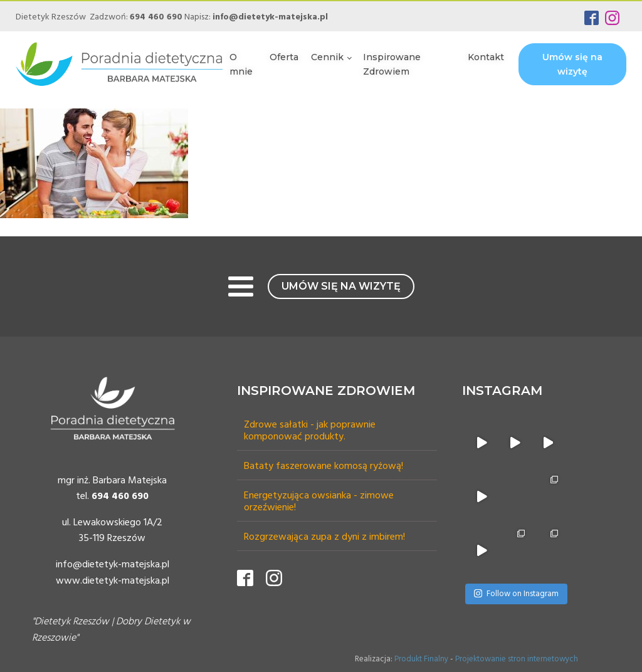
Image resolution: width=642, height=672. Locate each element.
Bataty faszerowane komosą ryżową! (324, 467)
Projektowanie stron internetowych (517, 659)
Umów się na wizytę (572, 64)
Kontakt (486, 57)
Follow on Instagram (516, 594)
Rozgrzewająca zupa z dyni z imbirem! (324, 538)
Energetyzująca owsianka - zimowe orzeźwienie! (319, 502)
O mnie (241, 64)
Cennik (327, 57)
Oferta (284, 57)
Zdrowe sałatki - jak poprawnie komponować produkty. (310, 431)
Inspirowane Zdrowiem (392, 64)
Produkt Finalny (421, 659)
